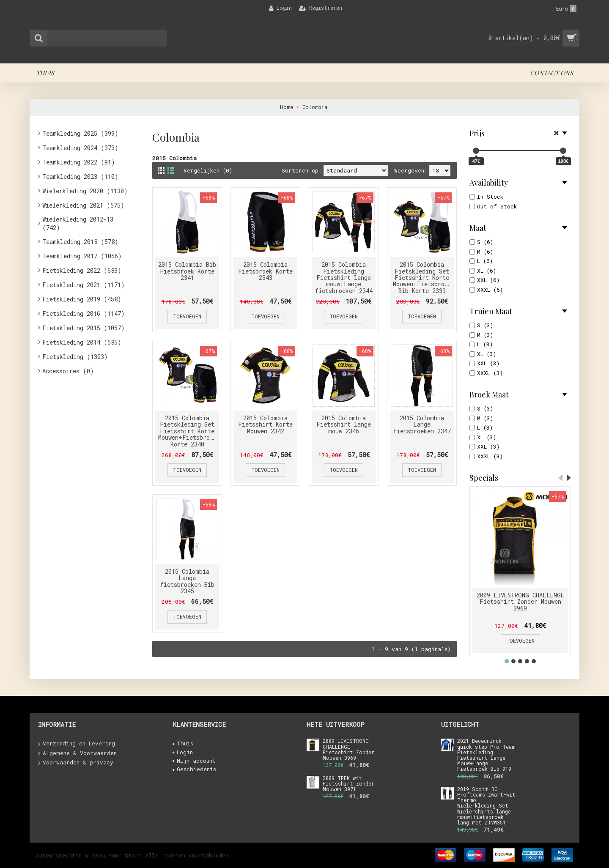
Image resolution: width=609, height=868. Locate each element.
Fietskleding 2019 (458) (82, 299)
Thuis (183, 743)
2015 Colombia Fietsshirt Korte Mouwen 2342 (265, 424)
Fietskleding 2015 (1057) (84, 328)
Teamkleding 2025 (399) (80, 133)
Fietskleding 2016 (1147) (84, 314)
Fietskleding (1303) (75, 357)
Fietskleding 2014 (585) (82, 342)
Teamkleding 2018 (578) (80, 242)
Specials (484, 478)
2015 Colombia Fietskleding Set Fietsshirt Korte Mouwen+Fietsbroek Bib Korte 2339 (422, 278)
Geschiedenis (194, 769)
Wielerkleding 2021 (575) (83, 205)
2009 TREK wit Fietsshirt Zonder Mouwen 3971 (348, 784)
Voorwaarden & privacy (76, 763)
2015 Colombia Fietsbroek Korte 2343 (265, 271)
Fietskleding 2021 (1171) (84, 285)
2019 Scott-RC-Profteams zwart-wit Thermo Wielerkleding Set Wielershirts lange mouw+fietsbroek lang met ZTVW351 (486, 806)
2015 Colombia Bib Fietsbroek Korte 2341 (187, 271)
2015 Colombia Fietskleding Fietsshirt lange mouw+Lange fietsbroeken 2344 (344, 278)
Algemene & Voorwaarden (77, 753)
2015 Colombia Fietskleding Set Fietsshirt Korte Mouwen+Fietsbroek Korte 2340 (187, 431)
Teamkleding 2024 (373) (80, 148)
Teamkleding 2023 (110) (80, 177)
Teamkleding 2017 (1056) (82, 256)
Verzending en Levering (77, 744)
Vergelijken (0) (208, 170)
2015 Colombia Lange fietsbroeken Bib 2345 (187, 581)
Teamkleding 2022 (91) (79, 162)
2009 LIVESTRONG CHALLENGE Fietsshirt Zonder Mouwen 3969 (520, 602)
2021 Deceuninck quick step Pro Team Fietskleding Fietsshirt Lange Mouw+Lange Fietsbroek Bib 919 (486, 755)
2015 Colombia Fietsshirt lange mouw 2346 (344, 424)
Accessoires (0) (68, 371)
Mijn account (194, 761)
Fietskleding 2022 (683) (82, 270)
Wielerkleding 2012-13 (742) (78, 223)
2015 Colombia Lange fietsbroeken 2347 (422, 424)
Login (183, 752)
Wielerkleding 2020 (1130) (85, 191)
